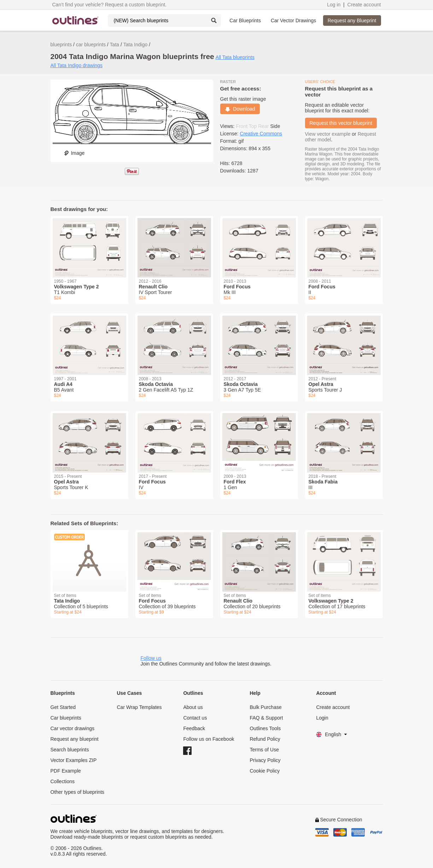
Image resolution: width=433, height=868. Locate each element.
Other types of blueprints (78, 792)
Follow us (151, 658)
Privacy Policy (265, 760)
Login (322, 718)
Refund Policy (265, 739)
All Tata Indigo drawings (77, 65)
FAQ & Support (266, 718)
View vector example (328, 134)
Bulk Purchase (265, 707)
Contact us (195, 718)
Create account (364, 5)
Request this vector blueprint (341, 123)
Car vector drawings (73, 728)
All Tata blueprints (235, 57)
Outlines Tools (265, 728)
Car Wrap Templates (139, 707)
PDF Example (66, 771)
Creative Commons (261, 134)
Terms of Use (264, 750)
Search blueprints (70, 750)
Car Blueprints (245, 20)
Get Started (63, 707)
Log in (334, 5)
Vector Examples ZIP (74, 760)
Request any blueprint (75, 739)
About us (193, 707)
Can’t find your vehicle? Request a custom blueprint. (110, 5)
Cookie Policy (265, 771)
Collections (63, 781)
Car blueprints (66, 718)
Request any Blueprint (352, 20)
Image (74, 153)
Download (240, 109)
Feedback (194, 728)
